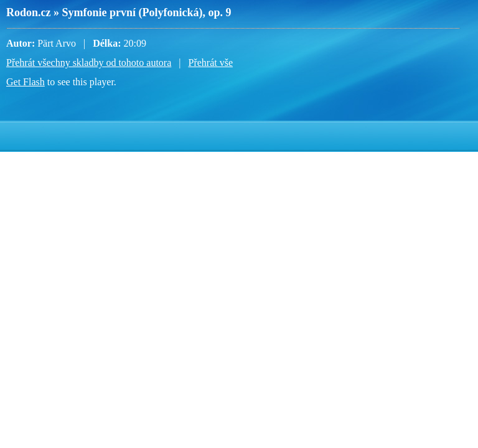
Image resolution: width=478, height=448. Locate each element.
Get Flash (26, 82)
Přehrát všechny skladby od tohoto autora (89, 63)
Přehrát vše (210, 63)
